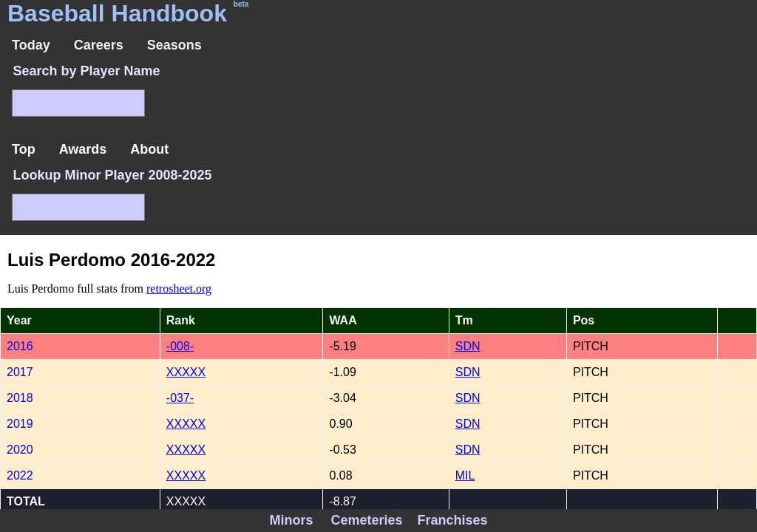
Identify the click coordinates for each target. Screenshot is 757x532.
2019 (20, 424)
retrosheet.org (179, 289)
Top (24, 149)
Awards (83, 149)
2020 (20, 450)
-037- (180, 398)
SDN (468, 346)
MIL (465, 475)
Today (31, 45)
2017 (20, 372)
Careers (99, 45)
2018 (20, 398)
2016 (20, 346)
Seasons (174, 45)
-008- (180, 346)
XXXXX (186, 372)
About (149, 149)
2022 (20, 475)
